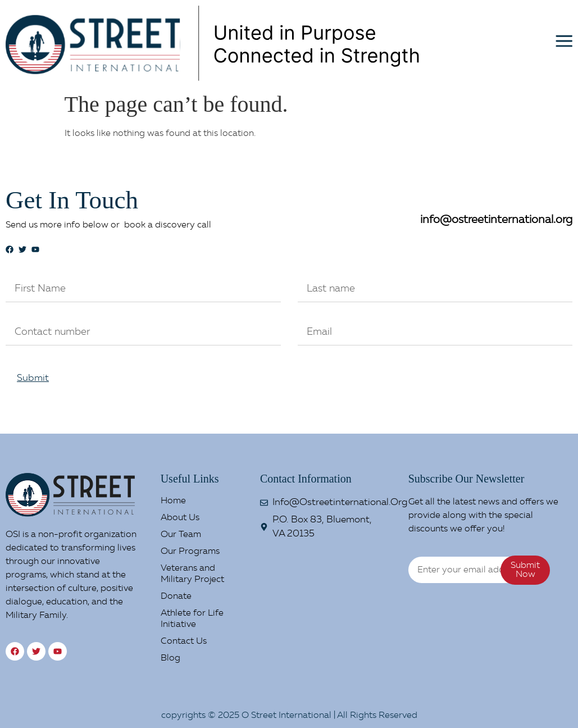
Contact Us (184, 641)
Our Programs (190, 552)
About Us (180, 518)
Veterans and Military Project (192, 574)
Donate (176, 597)
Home (173, 501)
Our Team (181, 535)
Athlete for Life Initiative (192, 619)
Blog (170, 658)
